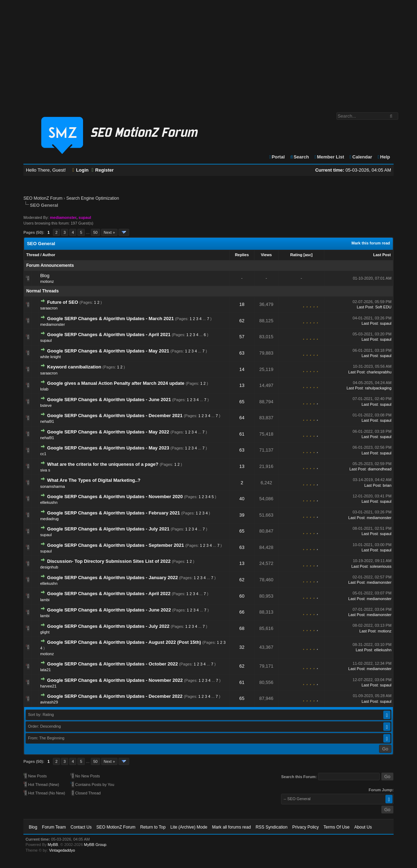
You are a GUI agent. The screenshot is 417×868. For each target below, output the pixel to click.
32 (242, 647)
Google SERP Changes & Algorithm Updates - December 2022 (115, 696)
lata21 (45, 670)
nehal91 (47, 421)
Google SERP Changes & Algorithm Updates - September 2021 (116, 545)
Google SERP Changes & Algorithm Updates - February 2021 (114, 513)
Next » (109, 232)
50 (95, 232)
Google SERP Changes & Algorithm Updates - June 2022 (109, 610)
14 (242, 369)
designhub (49, 567)
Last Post (382, 255)
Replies (242, 255)
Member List (329, 157)
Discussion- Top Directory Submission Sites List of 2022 (109, 561)
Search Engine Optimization (93, 198)
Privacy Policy (306, 827)
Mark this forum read (371, 243)
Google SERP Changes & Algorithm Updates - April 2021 (109, 335)
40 (242, 499)
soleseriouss (381, 566)
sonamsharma (53, 486)
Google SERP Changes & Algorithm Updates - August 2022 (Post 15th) (124, 642)
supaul (386, 323)
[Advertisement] (208, 53)
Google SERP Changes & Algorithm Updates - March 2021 (111, 319)
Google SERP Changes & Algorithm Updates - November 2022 (115, 680)
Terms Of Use (337, 827)
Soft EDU (383, 307)
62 (242, 321)
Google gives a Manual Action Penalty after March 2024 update (116, 383)
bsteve (46, 405)
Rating (296, 255)
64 (242, 418)
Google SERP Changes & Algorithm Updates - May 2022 (108, 432)
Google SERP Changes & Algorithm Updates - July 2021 (108, 529)
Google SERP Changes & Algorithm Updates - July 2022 (108, 626)
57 (242, 337)
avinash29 (49, 702)
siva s (45, 470)
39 (242, 515)
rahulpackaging (378, 388)
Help (383, 157)
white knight (50, 357)
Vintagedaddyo (62, 850)
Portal (277, 157)
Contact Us (81, 827)
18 (242, 304)
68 (242, 628)
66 (242, 612)
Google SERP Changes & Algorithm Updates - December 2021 (115, 416)
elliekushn (49, 502)
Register (103, 170)
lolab (44, 389)
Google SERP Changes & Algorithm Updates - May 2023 (108, 448)
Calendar (360, 157)
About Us (363, 827)
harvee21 (48, 686)
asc (308, 255)
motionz (47, 281)
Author (49, 255)
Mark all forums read (231, 827)
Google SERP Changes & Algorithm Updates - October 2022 (113, 664)
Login (81, 170)
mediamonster (53, 324)
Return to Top (153, 827)
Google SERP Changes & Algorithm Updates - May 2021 (108, 351)
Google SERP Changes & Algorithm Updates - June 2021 (109, 400)
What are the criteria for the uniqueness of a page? (103, 464)
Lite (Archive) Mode (189, 827)
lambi (45, 600)
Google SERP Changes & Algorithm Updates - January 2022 (113, 578)
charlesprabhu (379, 372)
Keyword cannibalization (74, 367)
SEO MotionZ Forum (43, 198)
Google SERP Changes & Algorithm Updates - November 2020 (115, 497)
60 (242, 596)
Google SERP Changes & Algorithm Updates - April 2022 (109, 594)
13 (242, 385)
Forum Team (54, 827)
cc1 (43, 454)
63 (242, 353)
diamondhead (380, 469)
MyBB (53, 845)
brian (387, 485)
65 (242, 402)
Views (266, 255)
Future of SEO (63, 302)
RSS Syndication (271, 827)
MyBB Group (95, 845)
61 (242, 434)
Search (299, 157)
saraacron (49, 308)
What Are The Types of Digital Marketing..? (94, 480)
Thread (33, 255)
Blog (45, 276)
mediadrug (49, 519)
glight (45, 632)
